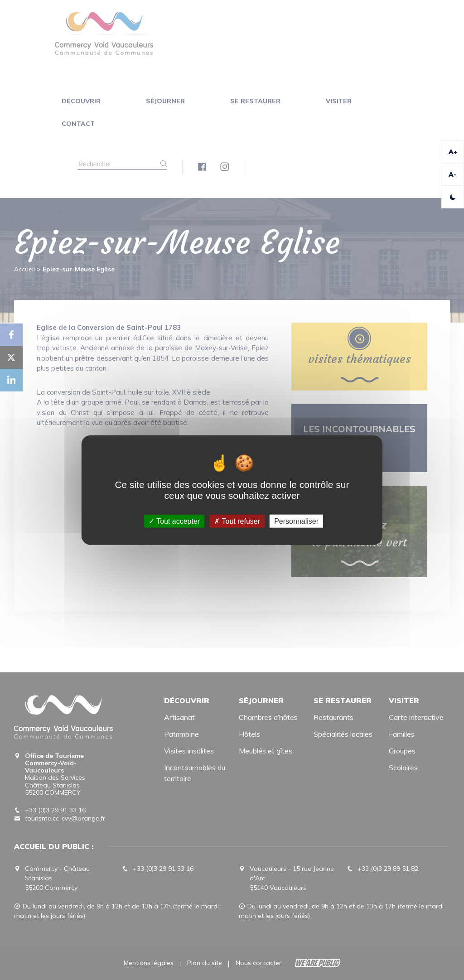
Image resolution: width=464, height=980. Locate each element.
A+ (453, 152)
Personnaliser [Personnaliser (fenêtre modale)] (296, 521)
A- (453, 174)
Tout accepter (174, 521)
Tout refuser (237, 521)
